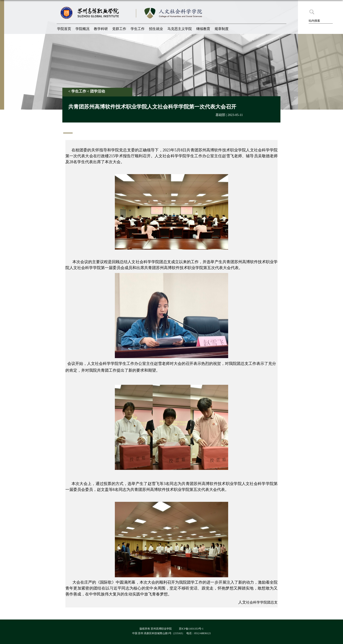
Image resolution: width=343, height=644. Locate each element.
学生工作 (138, 29)
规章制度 (222, 29)
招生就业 (156, 29)
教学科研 (101, 29)
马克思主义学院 (180, 29)
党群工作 (119, 29)
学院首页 (64, 29)
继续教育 (203, 29)
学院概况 (82, 29)
